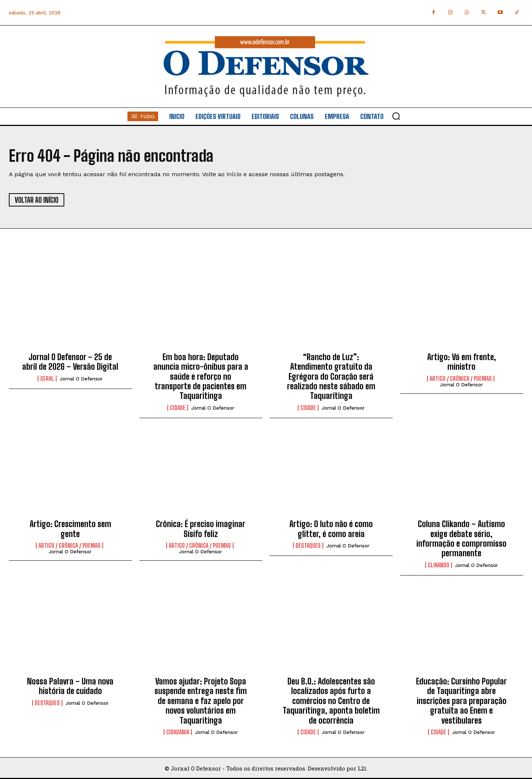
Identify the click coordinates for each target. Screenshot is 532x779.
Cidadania (178, 732)
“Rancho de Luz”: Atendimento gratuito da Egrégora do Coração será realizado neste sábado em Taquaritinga (331, 377)
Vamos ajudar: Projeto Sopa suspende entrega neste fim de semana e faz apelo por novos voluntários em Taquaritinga (201, 701)
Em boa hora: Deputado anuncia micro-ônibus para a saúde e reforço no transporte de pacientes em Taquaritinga (201, 377)
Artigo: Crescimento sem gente (70, 529)
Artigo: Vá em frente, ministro (462, 362)
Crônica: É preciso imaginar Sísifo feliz (201, 529)
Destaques (308, 546)
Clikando (439, 565)
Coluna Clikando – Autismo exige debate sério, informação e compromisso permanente (461, 539)
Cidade (178, 408)
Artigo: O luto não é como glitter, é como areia (331, 529)
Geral (47, 379)
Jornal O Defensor (81, 379)
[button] (396, 116)
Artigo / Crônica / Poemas (461, 379)
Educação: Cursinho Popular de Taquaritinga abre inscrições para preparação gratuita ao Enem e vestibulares (461, 701)
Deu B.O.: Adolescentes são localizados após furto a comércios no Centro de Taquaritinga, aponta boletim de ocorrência (331, 701)
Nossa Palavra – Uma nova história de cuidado (70, 686)
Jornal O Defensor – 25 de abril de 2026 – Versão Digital (70, 362)
